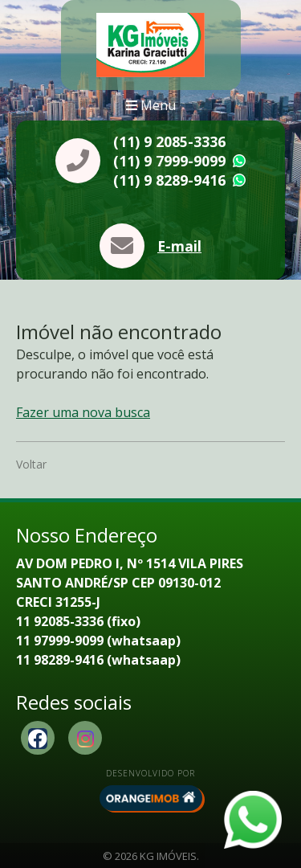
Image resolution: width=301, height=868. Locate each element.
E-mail (179, 246)
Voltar (31, 464)
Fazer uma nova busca (83, 412)
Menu (151, 105)
